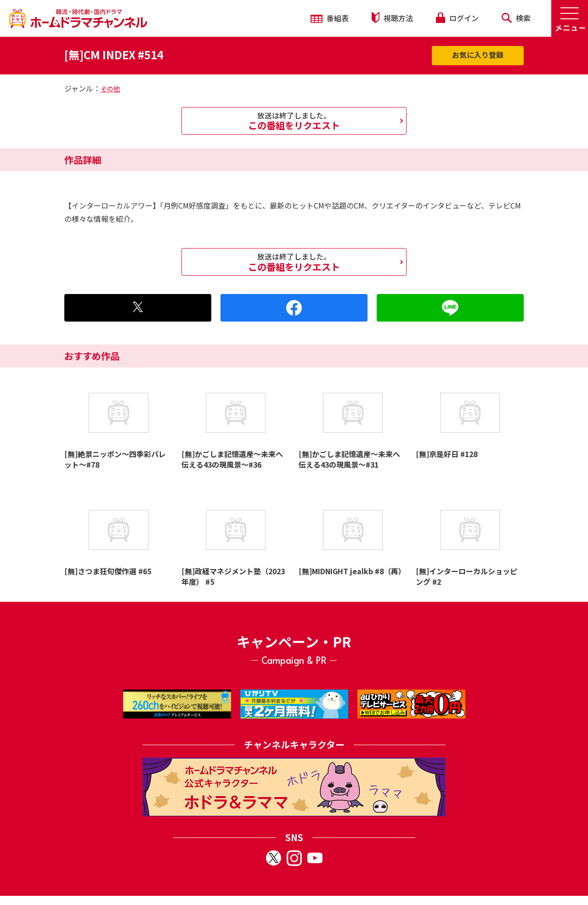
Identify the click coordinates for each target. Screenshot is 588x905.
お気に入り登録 (478, 55)
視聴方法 (392, 18)
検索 (516, 18)
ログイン (457, 18)
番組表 (330, 18)
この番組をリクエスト (294, 121)
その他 (110, 89)
